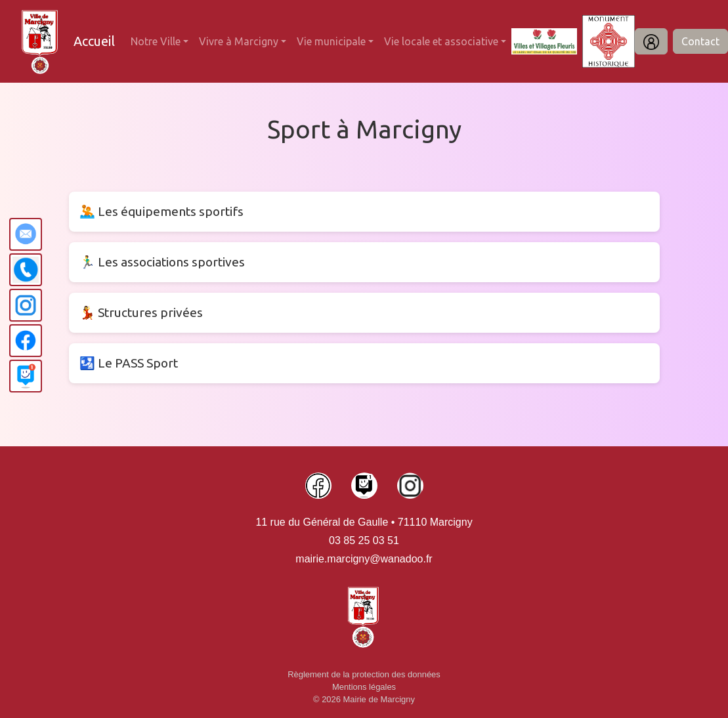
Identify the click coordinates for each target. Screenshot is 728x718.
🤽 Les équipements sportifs (161, 211)
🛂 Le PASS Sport (129, 363)
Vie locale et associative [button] (441, 41)
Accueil (94, 41)
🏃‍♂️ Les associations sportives (162, 262)
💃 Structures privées (141, 312)
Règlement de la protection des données (364, 674)
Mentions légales (364, 687)
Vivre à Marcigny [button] (239, 41)
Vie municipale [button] (331, 41)
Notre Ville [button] (156, 41)
